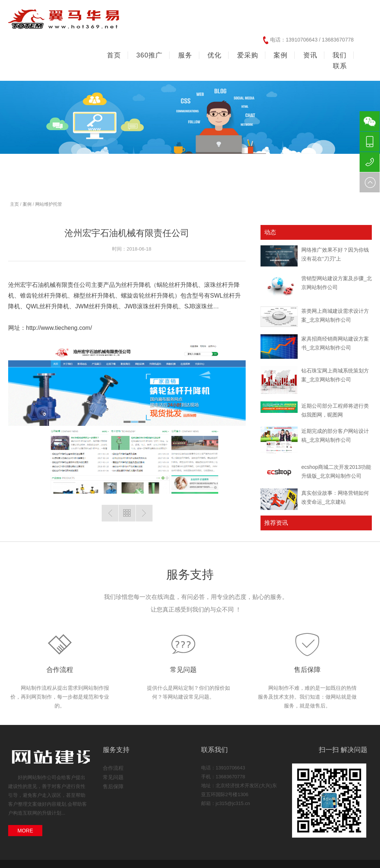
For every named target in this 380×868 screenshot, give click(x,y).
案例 (27, 204)
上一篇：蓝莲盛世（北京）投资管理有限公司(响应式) (110, 513)
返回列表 (127, 513)
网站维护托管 (49, 204)
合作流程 (60, 670)
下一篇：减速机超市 (144, 513)
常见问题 (183, 670)
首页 (114, 55)
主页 (14, 204)
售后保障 (307, 670)
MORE (25, 831)
